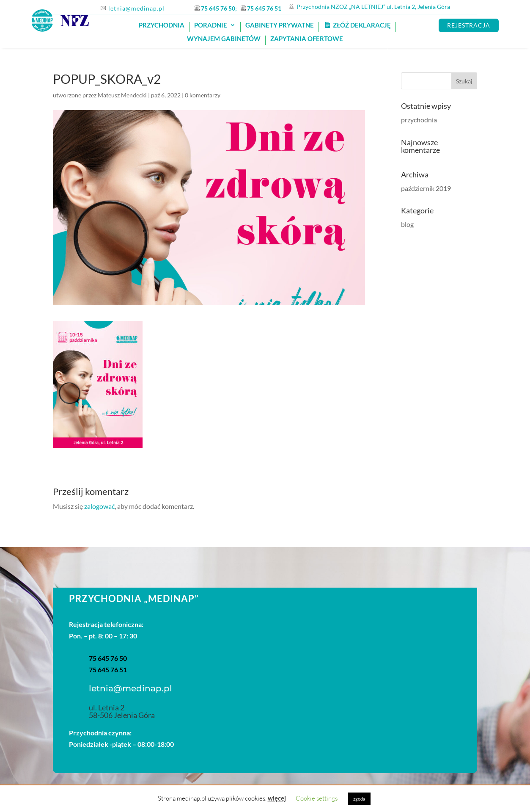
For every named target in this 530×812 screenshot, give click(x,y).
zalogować (99, 506)
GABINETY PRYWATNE (280, 25)
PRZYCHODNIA (162, 25)
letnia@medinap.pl (136, 8)
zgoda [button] (359, 799)
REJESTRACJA (469, 25)
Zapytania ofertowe (307, 39)
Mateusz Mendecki (122, 95)
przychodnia (419, 120)
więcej (277, 798)
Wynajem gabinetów (224, 39)
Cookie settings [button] (317, 798)
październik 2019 (426, 188)
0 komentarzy (203, 95)
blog (407, 224)
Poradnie (211, 25)
